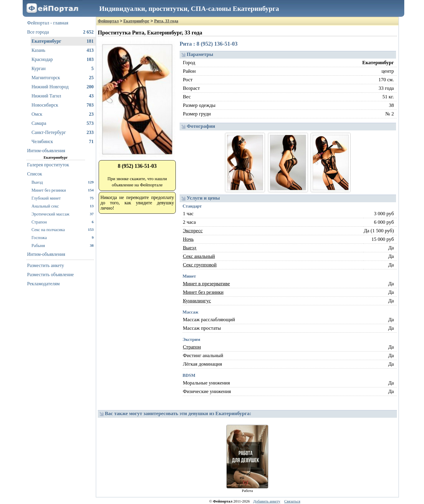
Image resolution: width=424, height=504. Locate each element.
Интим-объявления (46, 151)
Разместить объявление (50, 275)
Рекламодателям (43, 284)
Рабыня (63, 245)
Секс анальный (199, 256)
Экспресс (193, 231)
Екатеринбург (63, 41)
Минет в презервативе (206, 284)
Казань (63, 50)
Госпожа (63, 237)
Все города (60, 32)
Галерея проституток (48, 165)
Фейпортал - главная (48, 23)
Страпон (63, 222)
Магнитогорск (63, 78)
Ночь (188, 239)
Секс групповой (200, 265)
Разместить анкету (46, 265)
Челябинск (63, 142)
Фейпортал (108, 21)
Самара (63, 123)
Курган (63, 69)
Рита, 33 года (166, 21)
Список (35, 174)
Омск (63, 114)
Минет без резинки (63, 190)
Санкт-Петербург (63, 132)
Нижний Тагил (63, 96)
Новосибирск (63, 105)
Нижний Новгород (63, 87)
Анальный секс (63, 206)
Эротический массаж (63, 214)
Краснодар (63, 59)
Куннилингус (197, 301)
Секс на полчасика (63, 229)
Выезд (63, 182)
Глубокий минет (63, 198)
